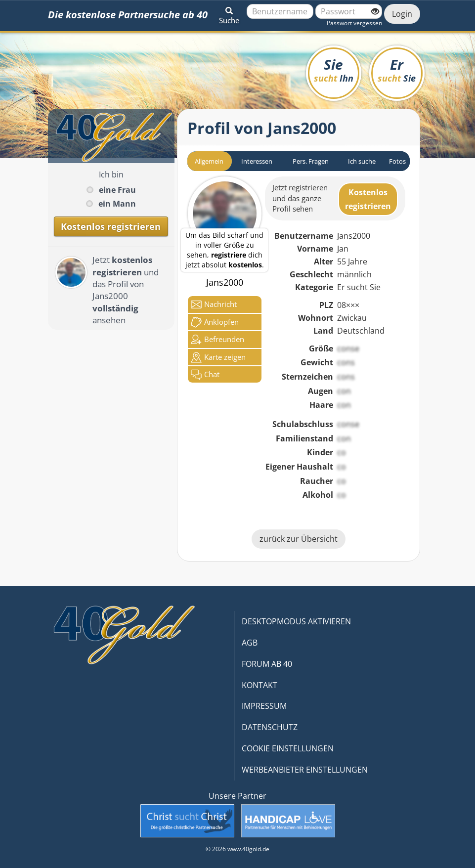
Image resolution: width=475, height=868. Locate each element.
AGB (250, 643)
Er (397, 69)
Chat (205, 375)
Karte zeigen (218, 357)
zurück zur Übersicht (299, 539)
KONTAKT (259, 685)
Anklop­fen (215, 322)
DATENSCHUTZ (270, 727)
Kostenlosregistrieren (368, 199)
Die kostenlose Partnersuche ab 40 (128, 15)
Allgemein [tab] (209, 161)
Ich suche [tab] (362, 161)
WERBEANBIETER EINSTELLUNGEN (305, 770)
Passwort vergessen (354, 23)
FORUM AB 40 (267, 664)
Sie (334, 69)
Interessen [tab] (257, 161)
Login (402, 14)
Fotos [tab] (397, 161)
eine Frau (117, 190)
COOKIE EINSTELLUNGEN (288, 748)
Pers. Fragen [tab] (311, 161)
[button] (229, 14)
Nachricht (214, 304)
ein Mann (117, 204)
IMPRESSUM (264, 706)
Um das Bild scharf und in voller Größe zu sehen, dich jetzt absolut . (225, 250)
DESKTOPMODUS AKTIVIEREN (296, 621)
